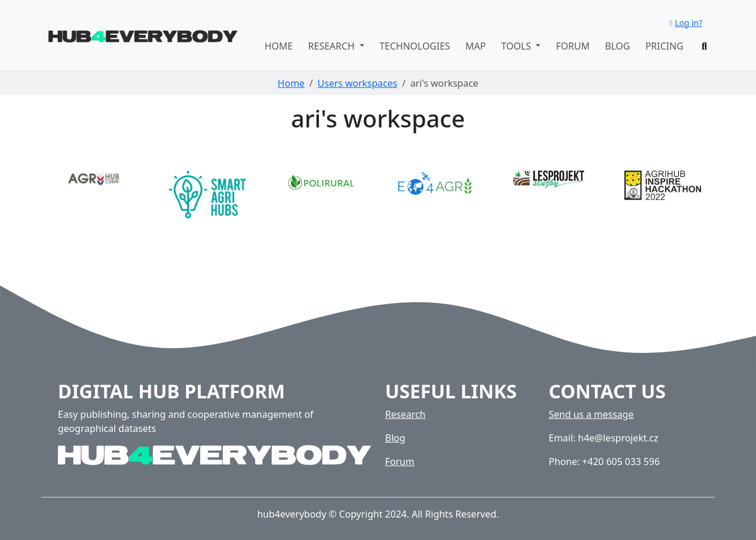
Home (279, 46)
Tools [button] (517, 46)
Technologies (415, 46)
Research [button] (333, 46)
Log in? (686, 23)
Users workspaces (358, 83)
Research (405, 414)
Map (475, 46)
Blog (617, 46)
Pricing (664, 46)
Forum (573, 46)
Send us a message (591, 414)
